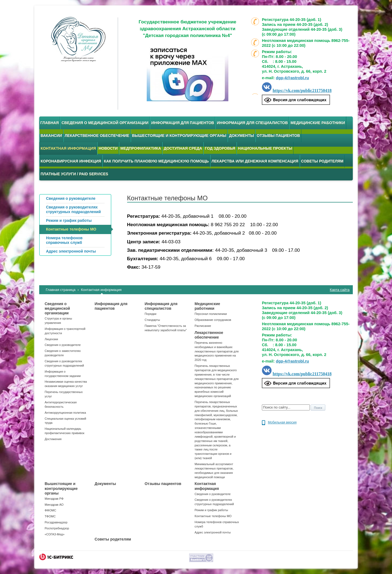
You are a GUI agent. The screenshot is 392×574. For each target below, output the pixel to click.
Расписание (203, 326)
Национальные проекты (265, 148)
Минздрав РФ (54, 499)
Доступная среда (183, 148)
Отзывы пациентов (278, 136)
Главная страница (61, 290)
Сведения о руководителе (63, 345)
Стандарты (152, 320)
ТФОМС (50, 516)
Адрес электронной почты (213, 532)
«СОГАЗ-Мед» (55, 534)
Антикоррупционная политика (65, 413)
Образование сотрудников (213, 320)
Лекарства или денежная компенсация (255, 161)
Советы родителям (322, 161)
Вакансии (51, 136)
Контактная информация (68, 148)
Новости (108, 148)
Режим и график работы (211, 510)
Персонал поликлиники (211, 314)
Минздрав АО (54, 505)
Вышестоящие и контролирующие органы (179, 136)
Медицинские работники (318, 123)
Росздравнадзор (56, 522)
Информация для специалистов (252, 123)
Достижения (53, 439)
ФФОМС (50, 510)
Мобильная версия (282, 422)
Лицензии (51, 339)
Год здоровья (220, 148)
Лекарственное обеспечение (97, 136)
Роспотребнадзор (57, 528)
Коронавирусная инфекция (71, 161)
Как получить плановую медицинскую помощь (156, 161)
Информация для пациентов (183, 123)
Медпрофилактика (141, 148)
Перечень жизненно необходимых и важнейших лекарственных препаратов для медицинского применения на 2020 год (217, 351)
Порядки (150, 314)
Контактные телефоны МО (213, 516)
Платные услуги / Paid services (74, 174)
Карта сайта (340, 290)
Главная (50, 123)
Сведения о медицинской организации (105, 123)
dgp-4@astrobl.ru (292, 78)
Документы (241, 136)
